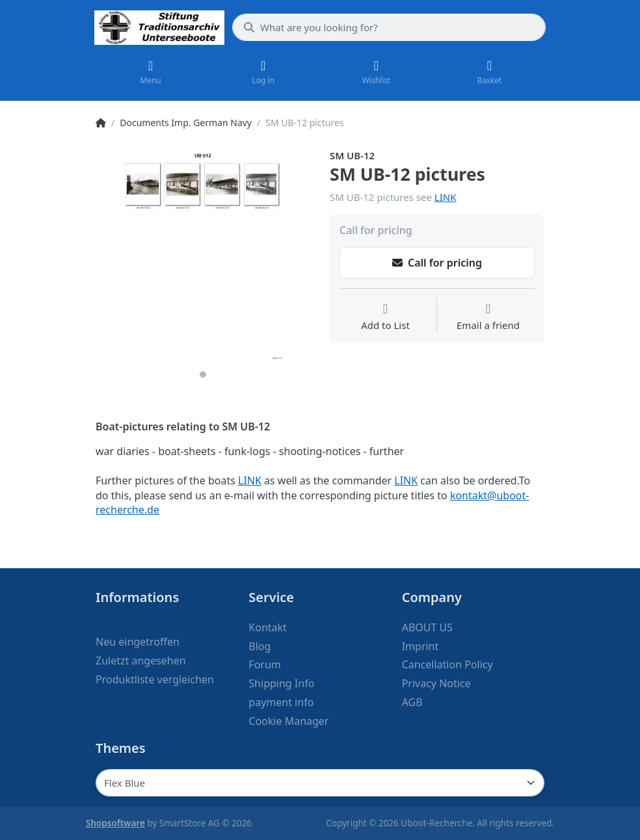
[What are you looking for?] (389, 27)
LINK (446, 197)
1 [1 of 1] (203, 374)
